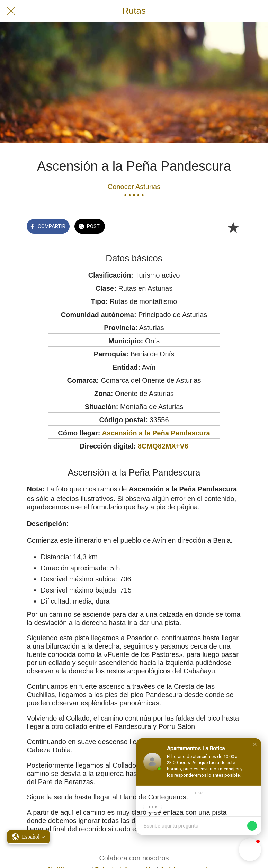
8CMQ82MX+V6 (163, 446)
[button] (255, 744)
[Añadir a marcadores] (233, 227)
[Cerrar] (11, 11)
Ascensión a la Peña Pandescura (156, 433)
